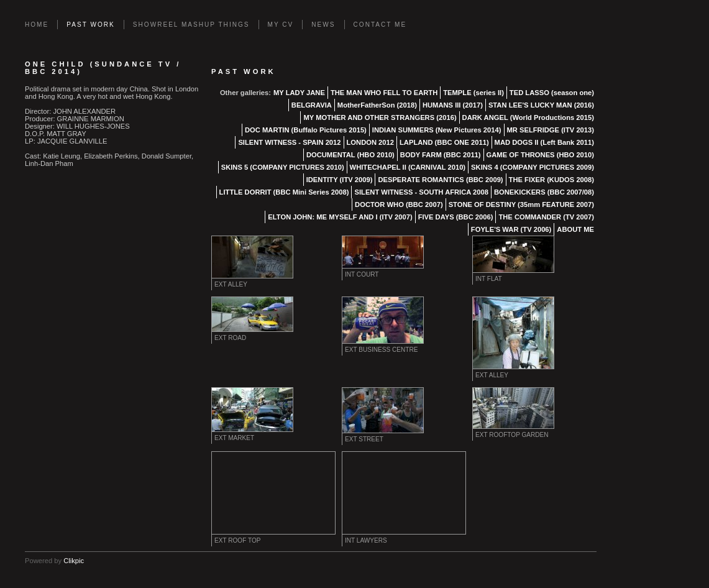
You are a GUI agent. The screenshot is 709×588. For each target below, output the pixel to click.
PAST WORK (91, 25)
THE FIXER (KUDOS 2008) (551, 180)
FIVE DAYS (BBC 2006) (456, 217)
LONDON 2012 (370, 142)
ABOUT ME (575, 229)
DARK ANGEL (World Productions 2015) (528, 117)
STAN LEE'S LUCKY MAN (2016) (541, 105)
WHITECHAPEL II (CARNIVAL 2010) (408, 167)
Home (37, 25)
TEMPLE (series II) (473, 93)
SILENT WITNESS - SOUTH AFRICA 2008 (421, 192)
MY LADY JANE (299, 93)
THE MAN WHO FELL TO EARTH (384, 93)
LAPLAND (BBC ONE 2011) (444, 142)
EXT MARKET (234, 438)
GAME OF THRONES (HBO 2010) (540, 155)
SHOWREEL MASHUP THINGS (191, 25)
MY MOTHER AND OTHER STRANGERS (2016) (380, 117)
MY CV (281, 25)
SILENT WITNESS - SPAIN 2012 (289, 142)
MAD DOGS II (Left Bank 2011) (544, 142)
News (323, 25)
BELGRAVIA (312, 105)
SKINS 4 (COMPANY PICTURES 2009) (533, 167)
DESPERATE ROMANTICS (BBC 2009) (440, 180)
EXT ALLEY (231, 284)
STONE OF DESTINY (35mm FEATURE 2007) (521, 204)
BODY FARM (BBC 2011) (441, 155)
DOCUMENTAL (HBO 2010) (350, 155)
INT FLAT (489, 279)
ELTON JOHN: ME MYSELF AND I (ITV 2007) (340, 217)
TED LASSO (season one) (552, 93)
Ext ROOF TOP (237, 540)
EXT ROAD (230, 338)
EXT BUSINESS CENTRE (381, 350)
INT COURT (362, 274)
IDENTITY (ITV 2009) (340, 180)
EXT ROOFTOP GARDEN (512, 435)
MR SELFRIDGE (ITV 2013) (551, 130)
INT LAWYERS (366, 540)
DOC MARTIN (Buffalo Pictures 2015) (306, 130)
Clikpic (74, 561)
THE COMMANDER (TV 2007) (546, 217)
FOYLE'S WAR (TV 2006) (511, 229)
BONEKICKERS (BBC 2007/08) (544, 192)
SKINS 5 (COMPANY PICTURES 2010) (283, 167)
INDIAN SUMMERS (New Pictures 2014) (437, 130)
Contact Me (380, 25)
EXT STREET (364, 439)
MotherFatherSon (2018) (377, 105)
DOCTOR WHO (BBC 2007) (399, 204)
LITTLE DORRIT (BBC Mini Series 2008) (284, 192)
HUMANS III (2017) (453, 105)
